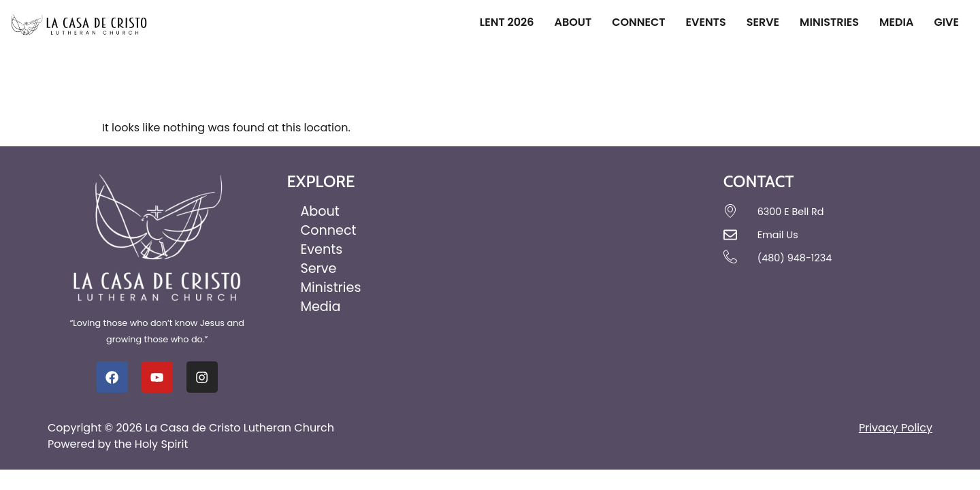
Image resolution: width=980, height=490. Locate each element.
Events (706, 22)
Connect (638, 22)
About (573, 22)
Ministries (829, 22)
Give (946, 22)
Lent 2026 (507, 22)
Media (896, 22)
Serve (763, 22)
